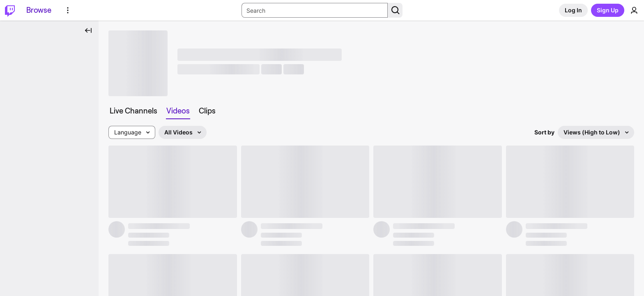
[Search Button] (395, 10)
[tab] (133, 111)
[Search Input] (315, 10)
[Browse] (39, 10)
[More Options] (68, 10)
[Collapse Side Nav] (88, 30)
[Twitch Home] (10, 10)
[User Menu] (634, 10)
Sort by (544, 132)
